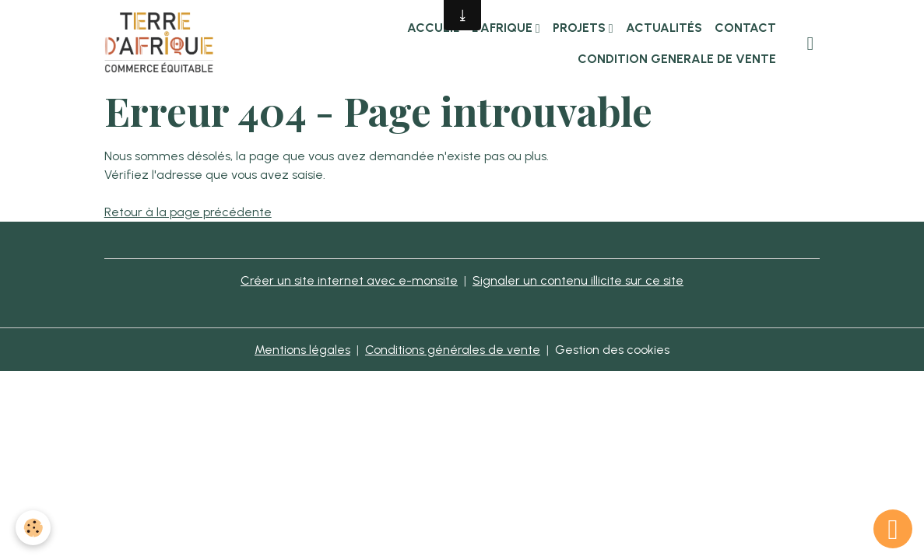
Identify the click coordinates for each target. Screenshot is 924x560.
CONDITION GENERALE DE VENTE (677, 59)
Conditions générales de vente (453, 350)
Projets (581, 28)
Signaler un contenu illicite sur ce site (578, 280)
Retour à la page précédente (188, 212)
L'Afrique (504, 28)
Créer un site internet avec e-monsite (349, 280)
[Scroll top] (893, 529)
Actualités (664, 28)
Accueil (433, 28)
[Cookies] (33, 528)
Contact (745, 28)
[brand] (159, 44)
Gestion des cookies (612, 350)
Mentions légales (302, 350)
